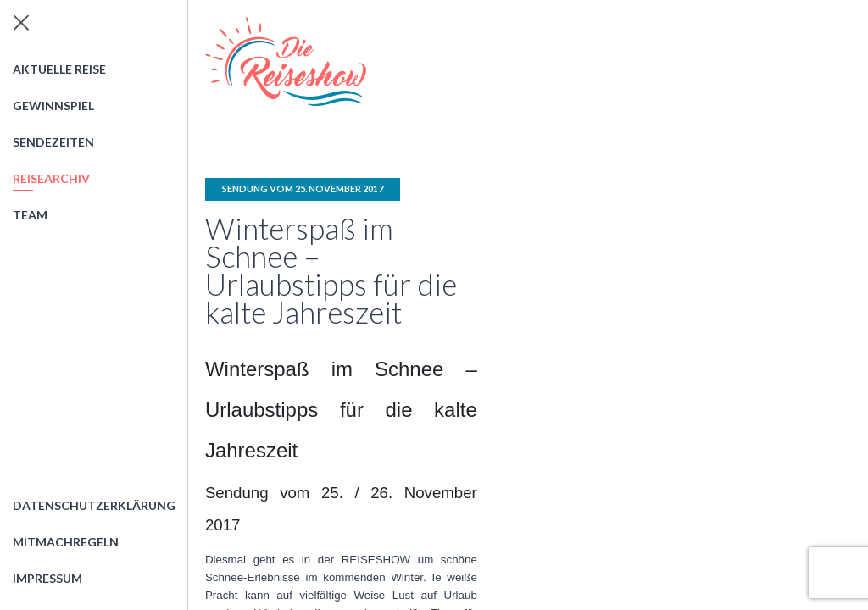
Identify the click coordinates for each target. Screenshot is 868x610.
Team (30, 215)
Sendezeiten (53, 142)
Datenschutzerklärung (94, 505)
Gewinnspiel (53, 105)
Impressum (47, 578)
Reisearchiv (51, 178)
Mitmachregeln (66, 542)
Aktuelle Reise (59, 69)
